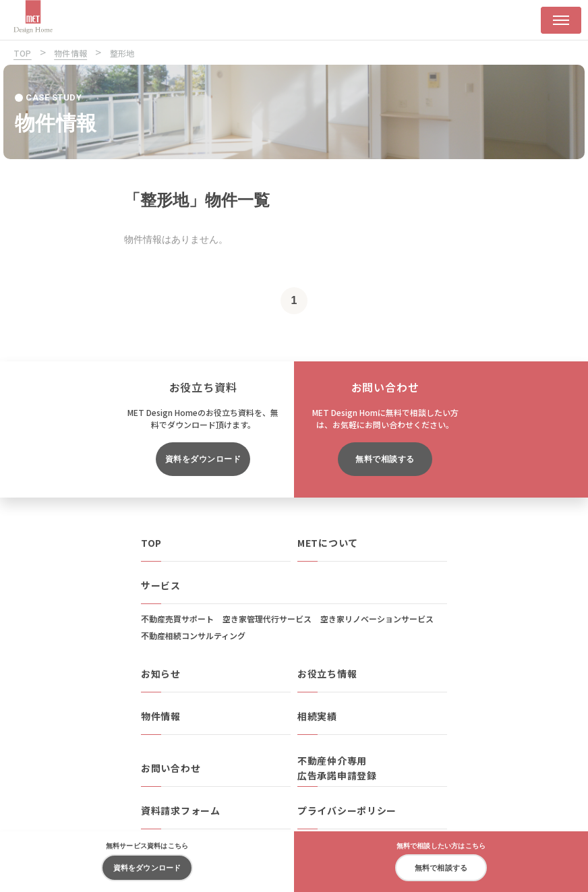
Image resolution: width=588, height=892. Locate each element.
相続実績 (317, 716)
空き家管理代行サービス (267, 619)
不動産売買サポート (177, 619)
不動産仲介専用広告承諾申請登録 (337, 768)
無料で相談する (385, 459)
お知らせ (161, 674)
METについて (328, 543)
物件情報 (161, 716)
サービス (161, 585)
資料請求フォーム (181, 810)
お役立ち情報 (327, 674)
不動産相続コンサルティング (193, 635)
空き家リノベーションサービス (377, 619)
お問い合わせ (171, 768)
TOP (151, 543)
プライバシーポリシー (347, 810)
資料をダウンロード (203, 459)
